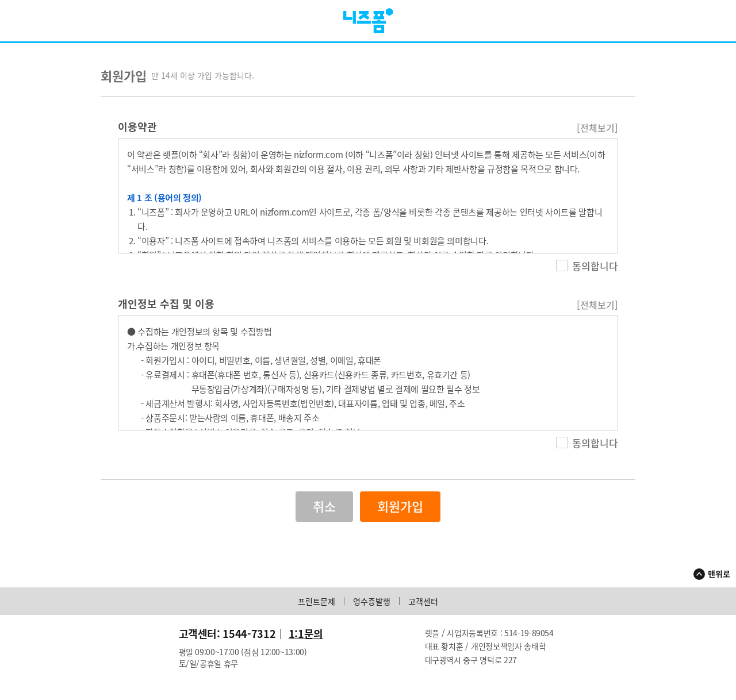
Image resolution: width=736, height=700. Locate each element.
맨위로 (719, 576)
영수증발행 (372, 603)
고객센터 (423, 603)
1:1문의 (306, 636)
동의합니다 (587, 268)
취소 (324, 509)
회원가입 (400, 509)
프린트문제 (317, 603)
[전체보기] (597, 130)
